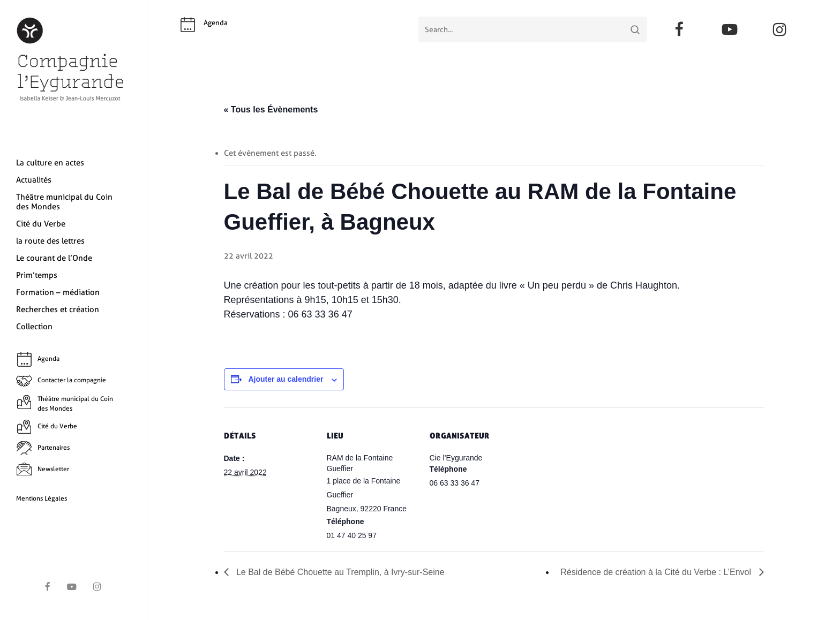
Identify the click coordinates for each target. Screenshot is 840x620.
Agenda (216, 23)
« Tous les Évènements (271, 109)
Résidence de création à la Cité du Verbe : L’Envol (657, 572)
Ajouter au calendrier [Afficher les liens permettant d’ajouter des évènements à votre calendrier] (286, 379)
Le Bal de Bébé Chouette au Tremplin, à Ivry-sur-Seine (339, 572)
